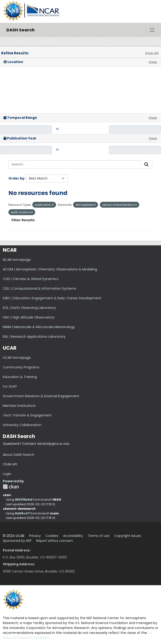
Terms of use (99, 536)
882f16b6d (24, 500)
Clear (153, 62)
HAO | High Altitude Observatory (29, 317)
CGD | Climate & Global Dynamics (31, 279)
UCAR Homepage (17, 358)
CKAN (11, 487)
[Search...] (75, 165)
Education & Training (20, 377)
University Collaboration (22, 425)
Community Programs (21, 367)
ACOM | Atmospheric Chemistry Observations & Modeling (50, 269)
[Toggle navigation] (152, 30)
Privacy (35, 536)
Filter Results (23, 220)
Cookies (52, 536)
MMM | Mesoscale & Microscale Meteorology (39, 327)
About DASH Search (19, 455)
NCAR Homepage (17, 260)
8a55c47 (22, 513)
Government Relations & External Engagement (41, 396)
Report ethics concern (55, 541)
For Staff (10, 386)
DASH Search (21, 30)
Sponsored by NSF (17, 541)
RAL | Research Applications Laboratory (34, 337)
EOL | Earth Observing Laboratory (29, 308)
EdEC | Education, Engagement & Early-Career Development (52, 298)
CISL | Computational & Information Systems (39, 288)
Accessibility (73, 536)
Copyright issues (128, 536)
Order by (16, 178)
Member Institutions (19, 406)
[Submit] (146, 165)
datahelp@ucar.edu (53, 444)
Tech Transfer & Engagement (27, 415)
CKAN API (10, 464)
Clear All (152, 53)
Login (7, 474)
